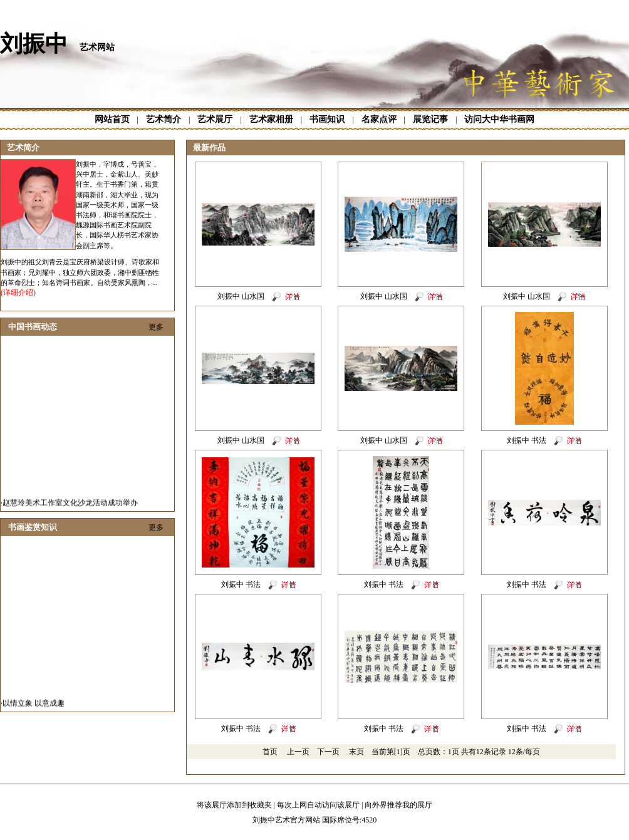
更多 (156, 327)
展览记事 (430, 119)
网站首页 (112, 119)
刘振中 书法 (527, 440)
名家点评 (379, 119)
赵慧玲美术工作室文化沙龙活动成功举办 (70, 507)
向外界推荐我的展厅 (398, 805)
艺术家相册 (271, 119)
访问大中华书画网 (499, 119)
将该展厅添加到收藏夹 (234, 805)
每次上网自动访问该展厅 (318, 805)
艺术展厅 (215, 119)
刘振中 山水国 (241, 296)
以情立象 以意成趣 (34, 707)
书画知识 (327, 119)
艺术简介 (164, 119)
